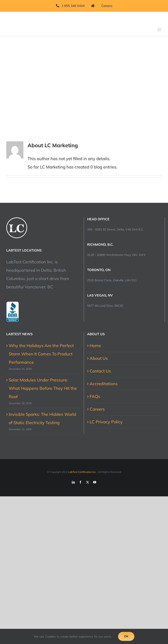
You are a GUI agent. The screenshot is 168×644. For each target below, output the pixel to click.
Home (95, 346)
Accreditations (104, 384)
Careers (97, 409)
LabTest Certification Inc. (82, 472)
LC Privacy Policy (106, 422)
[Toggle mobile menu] (160, 30)
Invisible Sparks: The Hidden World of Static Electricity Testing (42, 418)
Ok (126, 636)
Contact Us (100, 371)
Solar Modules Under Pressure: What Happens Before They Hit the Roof (43, 388)
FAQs (95, 396)
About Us (99, 358)
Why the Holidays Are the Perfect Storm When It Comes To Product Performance (41, 354)
